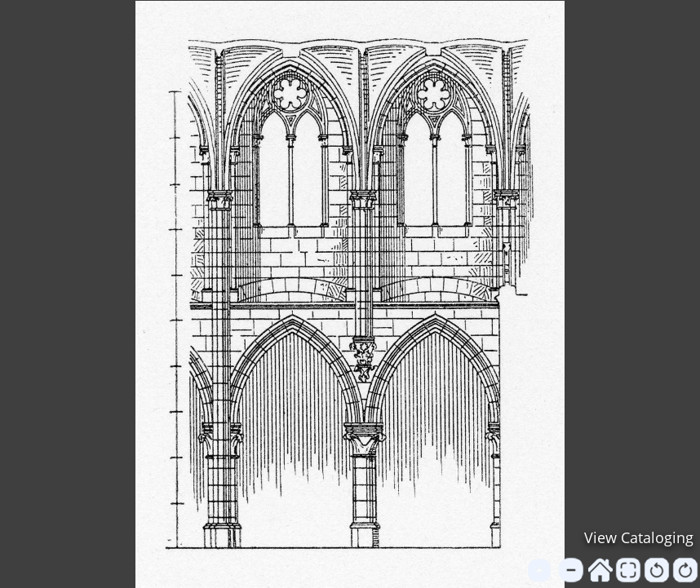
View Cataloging (639, 537)
